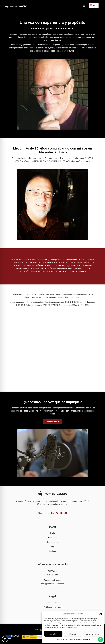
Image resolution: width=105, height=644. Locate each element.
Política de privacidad (75, 639)
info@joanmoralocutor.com (52, 584)
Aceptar (53, 634)
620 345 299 (52, 575)
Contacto (52, 551)
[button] (100, 614)
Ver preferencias (92, 634)
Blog (52, 547)
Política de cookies (62, 639)
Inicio (52, 533)
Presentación (52, 538)
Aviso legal (87, 639)
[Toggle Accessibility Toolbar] (5, 639)
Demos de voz (52, 542)
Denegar (73, 634)
